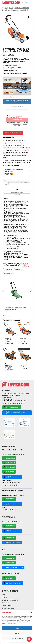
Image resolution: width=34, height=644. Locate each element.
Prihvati (17, 628)
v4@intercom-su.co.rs (12, 531)
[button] (31, 613)
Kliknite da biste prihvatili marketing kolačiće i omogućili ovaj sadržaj (17, 86)
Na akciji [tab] (19, 270)
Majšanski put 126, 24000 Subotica (13, 403)
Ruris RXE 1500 (25, 183)
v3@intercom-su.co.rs (12, 542)
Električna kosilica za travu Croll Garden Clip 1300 (15, 308)
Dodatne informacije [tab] (17, 192)
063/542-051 (9, 538)
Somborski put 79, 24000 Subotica (13, 495)
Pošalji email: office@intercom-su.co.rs (15, 413)
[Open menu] (30, 3)
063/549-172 (9, 578)
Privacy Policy (17, 124)
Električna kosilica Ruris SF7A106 (9, 340)
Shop (4, 595)
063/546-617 (9, 563)
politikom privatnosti (12, 117)
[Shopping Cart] (26, 3)
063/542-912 (9, 472)
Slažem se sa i (14, 117)
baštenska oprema (11, 182)
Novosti (5, 597)
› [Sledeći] (30, 291)
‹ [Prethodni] (4, 291)
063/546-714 (9, 499)
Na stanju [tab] (8, 270)
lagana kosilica (17, 183)
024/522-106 (9, 558)
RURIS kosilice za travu (14, 47)
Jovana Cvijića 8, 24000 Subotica (13, 554)
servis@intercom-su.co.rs (13, 568)
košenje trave (10, 183)
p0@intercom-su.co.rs (12, 477)
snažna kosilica (6, 184)
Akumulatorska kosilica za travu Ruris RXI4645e (10, 366)
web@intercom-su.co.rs (13, 583)
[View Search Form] (22, 3)
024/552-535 (9, 458)
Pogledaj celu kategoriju (26, 265)
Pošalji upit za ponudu (13, 133)
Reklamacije (6, 603)
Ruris (7, 185)
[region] (17, 295)
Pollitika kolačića (12, 642)
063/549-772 (9, 526)
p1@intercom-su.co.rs (12, 504)
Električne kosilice (12, 181)
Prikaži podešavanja (17, 638)
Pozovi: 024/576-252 (12, 407)
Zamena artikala (7, 606)
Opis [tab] (17, 189)
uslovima (19, 116)
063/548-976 (9, 467)
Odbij (17, 633)
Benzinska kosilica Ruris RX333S (24, 365)
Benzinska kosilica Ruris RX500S (24, 340)
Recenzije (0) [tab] (17, 195)
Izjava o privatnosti (20, 642)
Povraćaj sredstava (8, 608)
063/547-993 (9, 463)
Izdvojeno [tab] (8, 274)
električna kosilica (20, 182)
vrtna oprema (14, 184)
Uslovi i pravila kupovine (10, 600)
